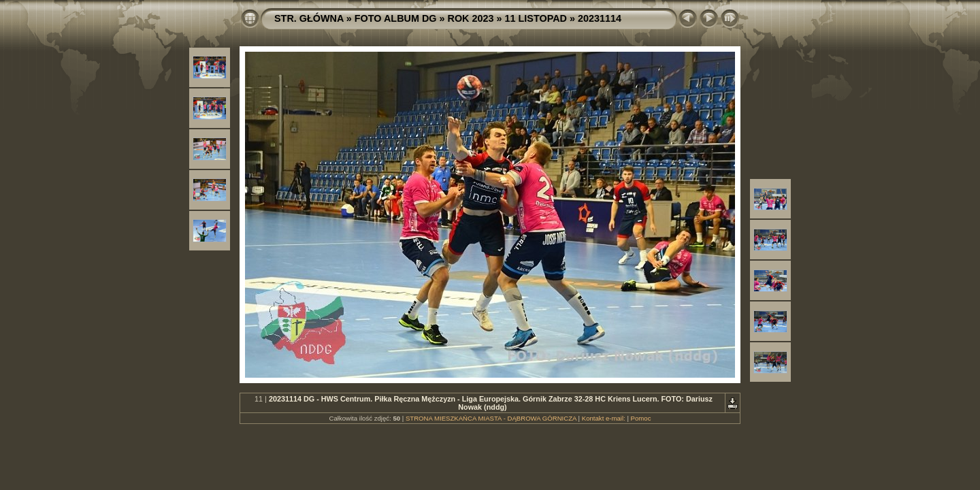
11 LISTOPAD (536, 18)
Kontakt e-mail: (604, 418)
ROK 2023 (471, 18)
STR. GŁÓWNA (309, 18)
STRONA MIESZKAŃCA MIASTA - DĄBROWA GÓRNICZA (491, 418)
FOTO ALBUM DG (396, 18)
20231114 (600, 18)
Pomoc (641, 418)
